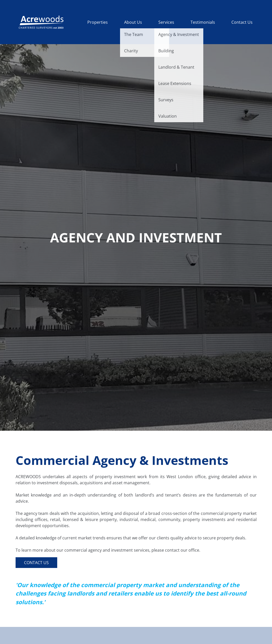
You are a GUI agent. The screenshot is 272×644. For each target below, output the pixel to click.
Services (166, 22)
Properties (98, 22)
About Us (133, 22)
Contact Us (242, 22)
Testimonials (203, 22)
